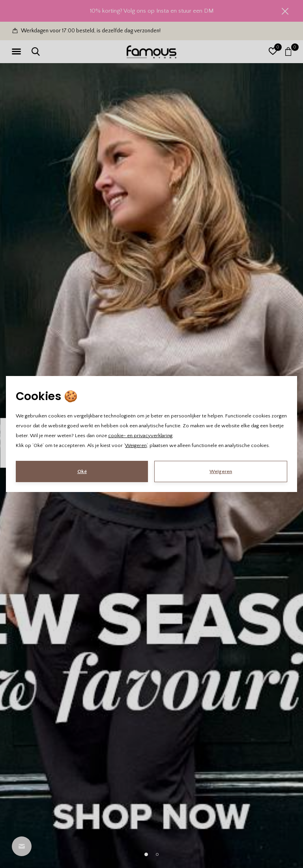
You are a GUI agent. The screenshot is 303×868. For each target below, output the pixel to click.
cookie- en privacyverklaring (140, 436)
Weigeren (136, 445)
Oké (82, 471)
